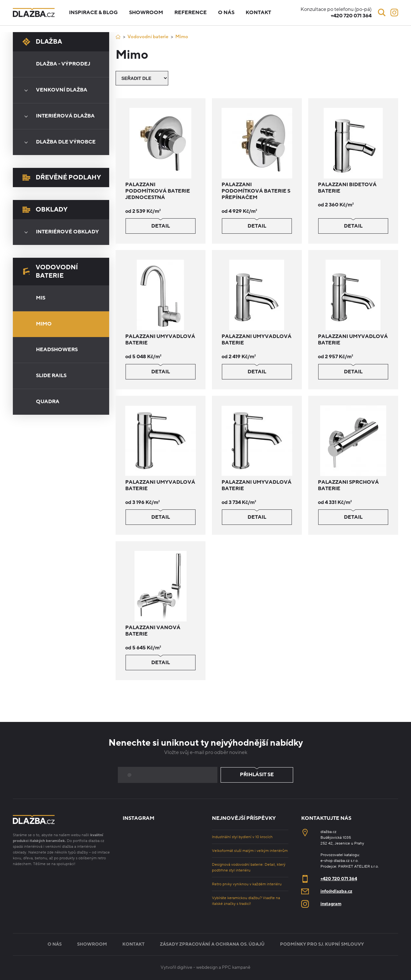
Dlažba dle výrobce (58, 142)
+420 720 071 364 (339, 879)
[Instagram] (394, 13)
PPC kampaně (236, 967)
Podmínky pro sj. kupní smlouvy (322, 944)
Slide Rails (51, 376)
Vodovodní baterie (50, 272)
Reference (191, 13)
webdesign (207, 967)
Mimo (44, 324)
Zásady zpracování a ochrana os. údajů (212, 944)
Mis (41, 298)
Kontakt (258, 13)
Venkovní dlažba (54, 90)
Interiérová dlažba (57, 116)
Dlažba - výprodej (63, 64)
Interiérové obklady (59, 232)
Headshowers (57, 350)
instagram (331, 904)
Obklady (45, 210)
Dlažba (42, 42)
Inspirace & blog (93, 13)
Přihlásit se (257, 775)
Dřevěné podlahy (62, 178)
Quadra (48, 402)
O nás (226, 13)
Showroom (146, 13)
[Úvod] (118, 37)
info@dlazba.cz (336, 891)
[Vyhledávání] (382, 13)
